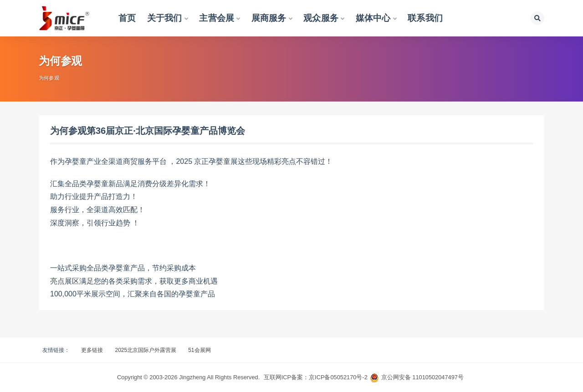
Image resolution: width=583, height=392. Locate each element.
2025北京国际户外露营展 (146, 350)
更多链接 (92, 350)
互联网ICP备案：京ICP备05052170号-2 (316, 377)
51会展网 (199, 350)
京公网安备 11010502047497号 (422, 377)
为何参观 (49, 78)
